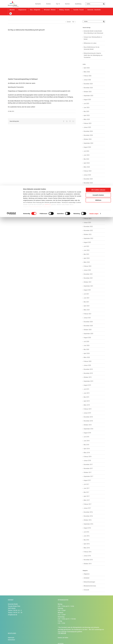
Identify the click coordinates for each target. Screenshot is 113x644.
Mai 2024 (86, 159)
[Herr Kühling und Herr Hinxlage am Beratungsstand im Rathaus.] (42, 54)
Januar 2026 (87, 80)
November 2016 (88, 516)
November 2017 (88, 468)
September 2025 (88, 96)
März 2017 (87, 500)
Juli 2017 (86, 484)
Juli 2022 (86, 246)
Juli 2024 (86, 151)
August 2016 (87, 528)
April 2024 (87, 163)
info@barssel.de (13, 615)
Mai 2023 (86, 207)
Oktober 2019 (88, 377)
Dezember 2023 (88, 179)
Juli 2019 (86, 389)
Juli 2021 (86, 294)
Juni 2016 (87, 536)
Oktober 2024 (88, 139)
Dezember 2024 (88, 131)
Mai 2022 (86, 254)
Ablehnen (98, 15)
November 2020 (88, 326)
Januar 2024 (87, 175)
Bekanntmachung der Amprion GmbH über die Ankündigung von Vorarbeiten (93, 55)
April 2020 (87, 353)
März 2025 (87, 119)
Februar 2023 (88, 219)
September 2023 (88, 191)
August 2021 (87, 290)
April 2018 (87, 449)
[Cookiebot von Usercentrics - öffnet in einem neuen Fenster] (11, 28)
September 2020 (88, 334)
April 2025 (87, 115)
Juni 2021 (87, 298)
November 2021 (88, 278)
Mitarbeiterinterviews (90, 586)
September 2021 (88, 286)
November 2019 (88, 373)
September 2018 (88, 429)
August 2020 (87, 338)
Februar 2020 (88, 361)
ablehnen (48, 19)
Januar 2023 (87, 223)
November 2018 (88, 421)
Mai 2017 (86, 492)
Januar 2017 (87, 508)
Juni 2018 (87, 441)
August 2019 (87, 385)
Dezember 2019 (88, 369)
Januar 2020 (87, 365)
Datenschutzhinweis (36, 21)
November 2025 (88, 88)
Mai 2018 (86, 445)
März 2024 (87, 167)
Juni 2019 (87, 393)
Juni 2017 (87, 488)
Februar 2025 (88, 123)
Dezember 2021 (88, 274)
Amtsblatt (87, 578)
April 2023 (87, 211)
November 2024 (88, 135)
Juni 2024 (87, 155)
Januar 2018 (87, 461)
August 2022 (87, 242)
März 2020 (87, 357)
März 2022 (87, 262)
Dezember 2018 (88, 417)
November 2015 (88, 560)
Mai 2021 (86, 302)
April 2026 (87, 68)
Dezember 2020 (88, 322)
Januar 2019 (87, 413)
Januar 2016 (87, 556)
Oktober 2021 (88, 282)
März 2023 (87, 215)
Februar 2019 (88, 409)
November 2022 (88, 230)
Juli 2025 (86, 104)
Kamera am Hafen (63, 638)
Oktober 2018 (88, 425)
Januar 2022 (87, 270)
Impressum (47, 21)
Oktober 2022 (88, 234)
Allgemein (87, 574)
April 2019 (87, 401)
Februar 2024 (88, 171)
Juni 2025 (87, 107)
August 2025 (87, 100)
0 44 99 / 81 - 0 (17, 610)
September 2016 (88, 524)
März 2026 (87, 72)
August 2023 (87, 195)
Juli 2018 (86, 437)
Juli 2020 (86, 342)
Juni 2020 (87, 345)
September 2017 (88, 476)
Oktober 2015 (88, 564)
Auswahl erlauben (98, 10)
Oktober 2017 (88, 472)
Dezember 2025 (88, 84)
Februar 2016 (88, 552)
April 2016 (87, 544)
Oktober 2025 (88, 92)
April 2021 (87, 306)
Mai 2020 (86, 349)
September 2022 (88, 238)
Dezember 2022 (88, 226)
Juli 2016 (86, 532)
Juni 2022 (87, 250)
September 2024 (88, 143)
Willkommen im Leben (90, 43)
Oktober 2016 (88, 520)
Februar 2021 (88, 314)
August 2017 (87, 480)
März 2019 (87, 405)
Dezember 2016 (88, 512)
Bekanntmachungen (89, 582)
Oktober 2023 (88, 187)
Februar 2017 (88, 504)
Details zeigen (94, 28)
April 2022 (87, 258)
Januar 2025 (87, 127)
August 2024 (87, 147)
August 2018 (87, 433)
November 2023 (88, 183)
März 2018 (87, 453)
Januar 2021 (87, 318)
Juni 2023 (87, 203)
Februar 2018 (88, 457)
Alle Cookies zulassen (98, 4)
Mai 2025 (86, 111)
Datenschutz (11, 640)
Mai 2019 (86, 397)
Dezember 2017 (88, 464)
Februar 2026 (88, 76)
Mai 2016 (86, 540)
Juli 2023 (86, 199)
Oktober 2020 (88, 330)
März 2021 (87, 310)
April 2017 (87, 496)
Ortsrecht (86, 590)
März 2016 (87, 548)
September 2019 (88, 381)
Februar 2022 (88, 266)
